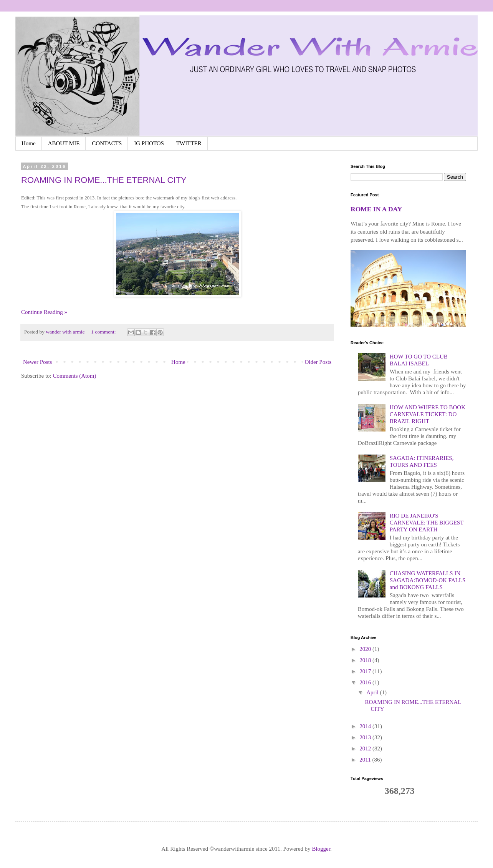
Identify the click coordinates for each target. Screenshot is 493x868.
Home (29, 143)
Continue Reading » (44, 312)
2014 (366, 726)
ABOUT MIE (64, 143)
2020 (366, 649)
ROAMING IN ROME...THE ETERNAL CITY (104, 180)
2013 (366, 737)
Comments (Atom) (75, 376)
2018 (366, 660)
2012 (366, 749)
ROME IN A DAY (376, 209)
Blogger (321, 849)
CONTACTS (107, 143)
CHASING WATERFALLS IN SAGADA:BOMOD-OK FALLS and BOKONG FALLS (428, 580)
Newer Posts (37, 362)
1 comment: (104, 332)
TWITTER (189, 143)
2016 (366, 682)
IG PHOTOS (149, 143)
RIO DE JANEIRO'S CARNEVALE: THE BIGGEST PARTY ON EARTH (427, 523)
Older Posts (318, 362)
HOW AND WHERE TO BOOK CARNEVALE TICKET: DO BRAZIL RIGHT (428, 414)
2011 (366, 760)
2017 (366, 671)
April (373, 692)
